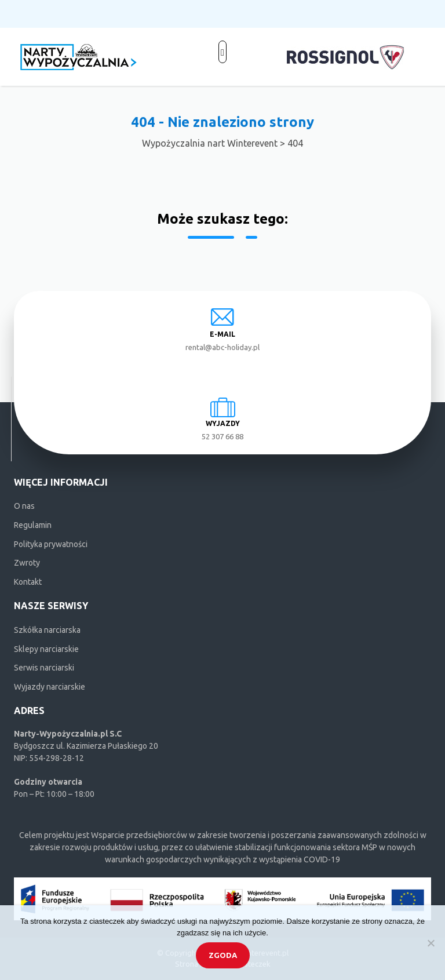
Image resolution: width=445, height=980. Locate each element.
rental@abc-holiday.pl (222, 347)
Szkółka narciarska (47, 630)
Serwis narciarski (44, 668)
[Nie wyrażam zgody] (431, 943)
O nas (24, 506)
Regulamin (33, 525)
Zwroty (27, 563)
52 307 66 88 (222, 436)
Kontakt (28, 582)
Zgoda (223, 955)
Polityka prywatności (51, 544)
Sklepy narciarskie (46, 649)
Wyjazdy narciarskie (50, 687)
